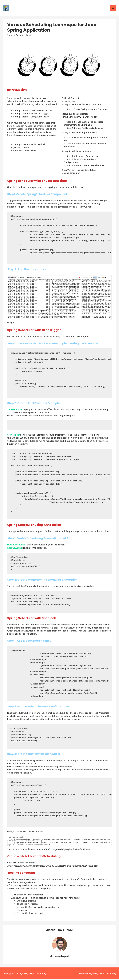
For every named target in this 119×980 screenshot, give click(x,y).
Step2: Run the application (75, 114)
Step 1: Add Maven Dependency (82, 157)
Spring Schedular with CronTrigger (79, 117)
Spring (11, 36)
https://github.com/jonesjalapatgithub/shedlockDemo (63, 850)
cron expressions (81, 438)
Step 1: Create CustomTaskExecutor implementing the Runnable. (83, 124)
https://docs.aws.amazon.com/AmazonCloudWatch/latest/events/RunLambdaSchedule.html (53, 866)
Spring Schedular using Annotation (79, 133)
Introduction (68, 102)
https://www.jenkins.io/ (24, 883)
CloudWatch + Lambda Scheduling (79, 170)
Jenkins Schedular (71, 174)
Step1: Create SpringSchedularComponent (88, 110)
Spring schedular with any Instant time (81, 105)
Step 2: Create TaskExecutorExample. (85, 129)
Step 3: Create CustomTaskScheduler (85, 166)
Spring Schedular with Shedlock (78, 152)
